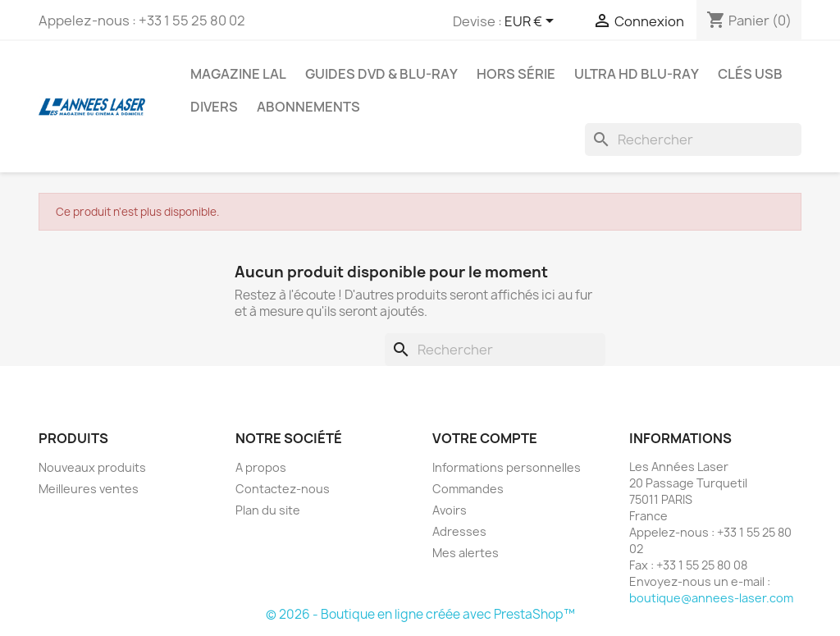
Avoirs (450, 510)
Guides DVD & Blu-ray (381, 74)
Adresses (459, 531)
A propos (261, 467)
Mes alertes (466, 553)
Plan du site (268, 510)
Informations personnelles (507, 467)
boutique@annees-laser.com (711, 598)
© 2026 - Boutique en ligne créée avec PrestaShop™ (420, 614)
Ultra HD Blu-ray (637, 74)
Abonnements (308, 107)
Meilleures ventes (89, 489)
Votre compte (485, 438)
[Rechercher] (693, 140)
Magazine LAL (238, 74)
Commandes (468, 489)
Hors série (516, 74)
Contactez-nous (283, 489)
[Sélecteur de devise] (532, 22)
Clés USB (750, 74)
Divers (214, 107)
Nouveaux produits (92, 467)
